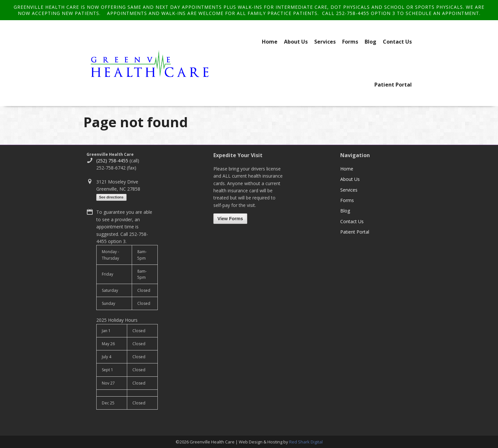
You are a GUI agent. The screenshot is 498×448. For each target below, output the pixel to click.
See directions (111, 197)
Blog (370, 42)
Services (325, 42)
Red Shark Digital (306, 442)
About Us (296, 42)
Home (270, 42)
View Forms (230, 219)
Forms (350, 42)
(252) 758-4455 (112, 161)
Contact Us (397, 42)
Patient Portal (393, 85)
